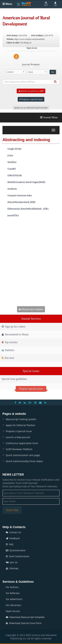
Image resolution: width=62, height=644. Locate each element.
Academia (12, 189)
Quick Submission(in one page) (23, 455)
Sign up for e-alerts (13, 327)
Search (46, 4)
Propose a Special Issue (19, 431)
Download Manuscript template (25, 617)
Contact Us (13, 532)
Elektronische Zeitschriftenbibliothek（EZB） (29, 209)
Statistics (8, 350)
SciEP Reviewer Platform (19, 449)
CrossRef (11, 169)
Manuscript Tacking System (21, 419)
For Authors (12, 587)
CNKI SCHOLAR (14, 175)
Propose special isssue (31, 389)
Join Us (12, 562)
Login (55, 4)
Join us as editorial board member (31, 108)
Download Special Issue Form (24, 623)
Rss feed (8, 358)
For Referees (13, 593)
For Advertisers (14, 599)
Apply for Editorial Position (21, 425)
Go (53, 72)
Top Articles (10, 342)
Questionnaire (16, 550)
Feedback (13, 538)
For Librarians (13, 605)
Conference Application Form (22, 443)
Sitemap (12, 568)
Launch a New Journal (18, 437)
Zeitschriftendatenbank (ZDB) (21, 202)
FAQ (10, 544)
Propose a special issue (31, 99)
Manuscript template (31, 309)
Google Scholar (14, 149)
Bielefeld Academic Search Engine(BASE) (26, 182)
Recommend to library (15, 334)
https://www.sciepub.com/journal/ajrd (30, 39)
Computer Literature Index (20, 195)
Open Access (13, 611)
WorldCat (12, 162)
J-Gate (10, 155)
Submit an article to (31, 91)
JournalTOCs (13, 215)
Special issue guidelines (14, 379)
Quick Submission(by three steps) (24, 461)
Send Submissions (18, 556)
